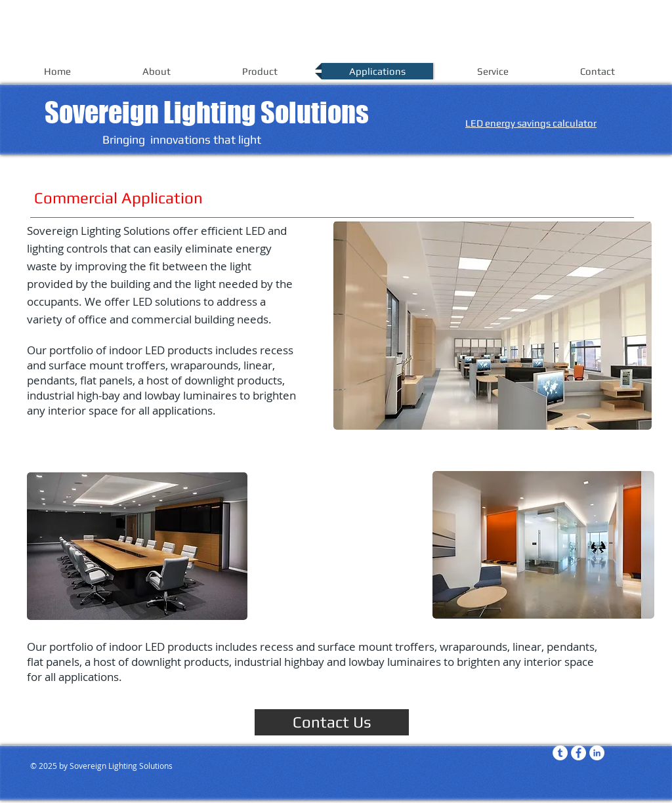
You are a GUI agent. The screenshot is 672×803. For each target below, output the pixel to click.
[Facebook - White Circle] (578, 753)
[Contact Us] (332, 722)
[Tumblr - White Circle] (560, 753)
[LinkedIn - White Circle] (597, 753)
